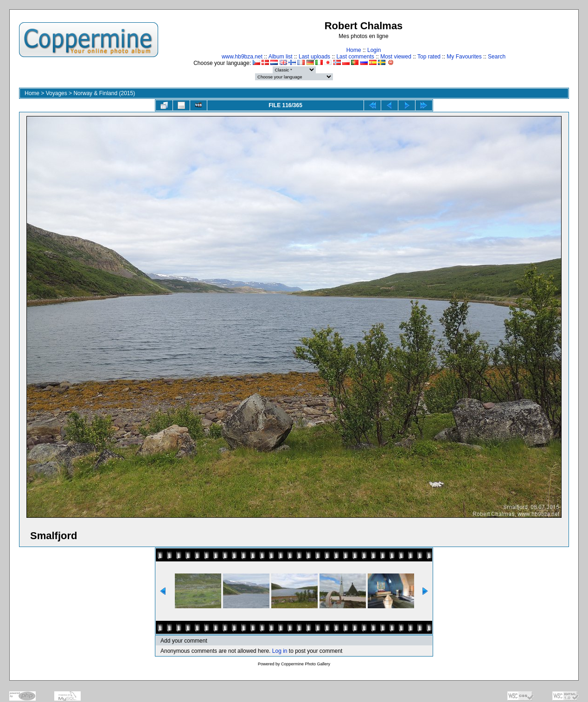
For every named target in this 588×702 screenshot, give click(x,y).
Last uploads (314, 57)
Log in (280, 651)
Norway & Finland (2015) (104, 93)
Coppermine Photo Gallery (306, 664)
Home (354, 50)
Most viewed (396, 57)
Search (497, 57)
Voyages (57, 93)
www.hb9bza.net (242, 57)
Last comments (355, 57)
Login (374, 50)
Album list (281, 57)
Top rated (429, 57)
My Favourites (464, 57)
